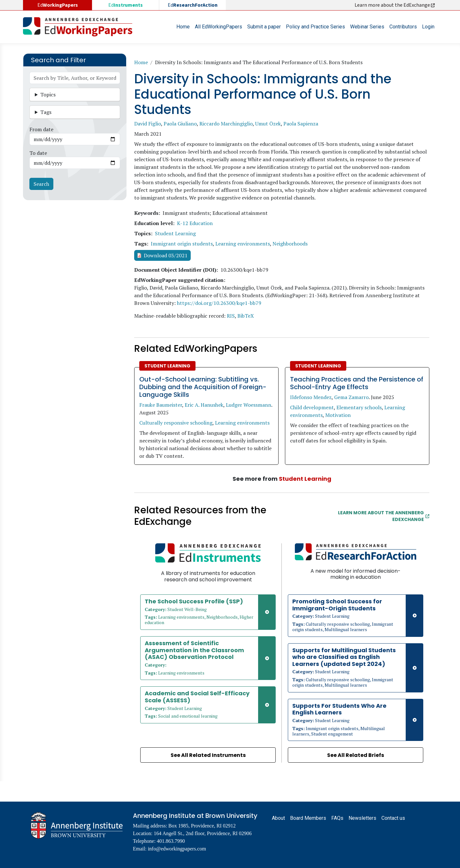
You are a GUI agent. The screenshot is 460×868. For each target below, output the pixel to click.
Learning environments (243, 244)
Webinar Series (367, 27)
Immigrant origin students (182, 244)
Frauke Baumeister (161, 405)
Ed (126, 5)
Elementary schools (359, 407)
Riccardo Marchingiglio (226, 124)
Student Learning (175, 233)
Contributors (403, 27)
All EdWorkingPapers (218, 27)
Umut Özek (268, 124)
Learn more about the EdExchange (395, 5)
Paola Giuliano (180, 124)
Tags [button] (46, 112)
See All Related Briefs (356, 755)
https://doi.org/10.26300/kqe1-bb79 (219, 303)
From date (41, 129)
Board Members (308, 818)
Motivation (338, 415)
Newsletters (362, 818)
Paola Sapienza (301, 124)
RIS (231, 316)
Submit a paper (264, 27)
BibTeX (246, 316)
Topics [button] (48, 94)
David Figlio (148, 124)
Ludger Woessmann (249, 405)
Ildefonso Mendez (311, 397)
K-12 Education (195, 223)
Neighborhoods (290, 244)
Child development (312, 407)
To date (38, 153)
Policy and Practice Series (315, 27)
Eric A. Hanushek (204, 405)
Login (428, 27)
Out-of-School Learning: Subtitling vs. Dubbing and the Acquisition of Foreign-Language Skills (203, 387)
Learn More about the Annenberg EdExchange (384, 516)
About (278, 818)
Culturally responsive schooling (176, 423)
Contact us (393, 818)
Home (183, 27)
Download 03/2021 (166, 255)
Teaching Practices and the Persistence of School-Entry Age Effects (357, 383)
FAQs (337, 818)
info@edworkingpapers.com (177, 849)
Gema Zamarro (351, 397)
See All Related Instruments (208, 755)
